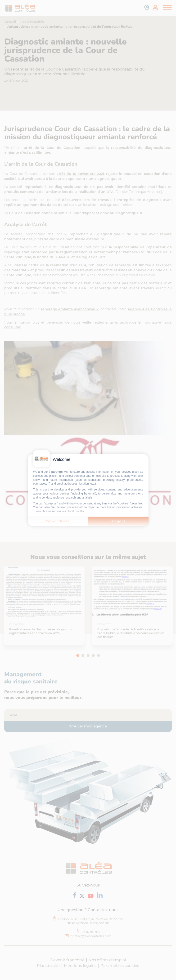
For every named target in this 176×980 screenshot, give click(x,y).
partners (57, 472)
